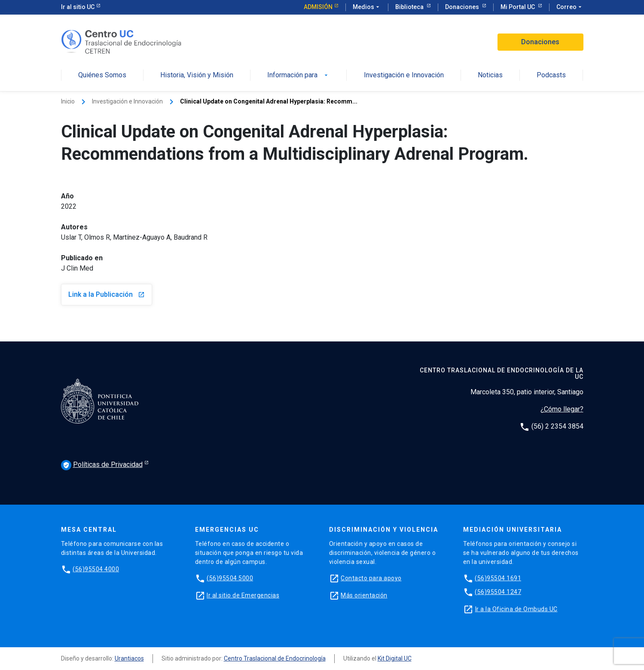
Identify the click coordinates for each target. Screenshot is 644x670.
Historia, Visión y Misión (197, 75)
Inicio (68, 101)
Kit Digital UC (395, 658)
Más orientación (364, 595)
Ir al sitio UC (78, 7)
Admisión (318, 7)
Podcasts (551, 75)
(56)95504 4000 (96, 569)
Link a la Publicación (107, 294)
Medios (367, 7)
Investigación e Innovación (404, 75)
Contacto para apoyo (371, 578)
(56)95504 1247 (498, 592)
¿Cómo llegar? (562, 409)
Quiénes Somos (102, 75)
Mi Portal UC (518, 7)
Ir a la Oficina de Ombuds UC (516, 609)
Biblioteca (410, 7)
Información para (298, 75)
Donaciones (463, 7)
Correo (570, 7)
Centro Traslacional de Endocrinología (275, 658)
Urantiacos (129, 658)
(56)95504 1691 (498, 578)
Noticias (490, 75)
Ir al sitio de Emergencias (243, 595)
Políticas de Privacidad (102, 465)
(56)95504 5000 (230, 578)
